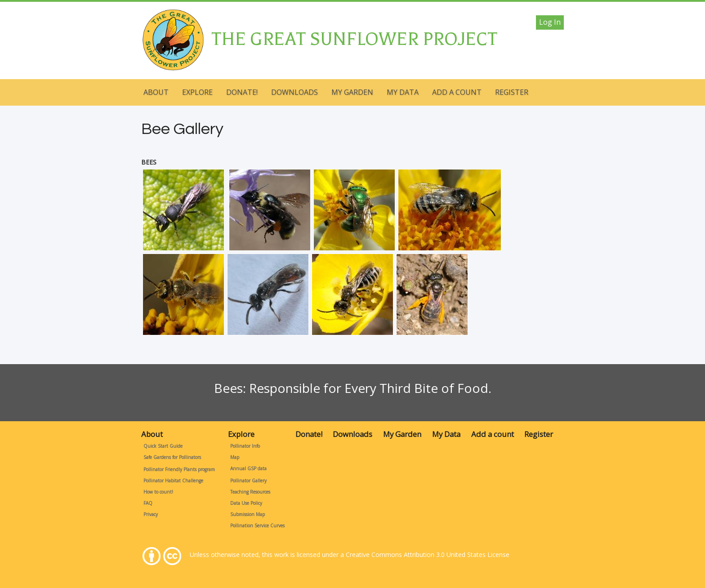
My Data (403, 92)
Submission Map (248, 514)
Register (512, 92)
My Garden (352, 92)
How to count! (158, 492)
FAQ (148, 503)
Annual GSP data (248, 468)
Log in (550, 22)
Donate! (242, 92)
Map (235, 457)
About (156, 92)
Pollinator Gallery (248, 481)
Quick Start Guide (163, 446)
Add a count (457, 92)
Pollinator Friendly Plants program (179, 469)
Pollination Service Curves (257, 526)
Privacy (151, 514)
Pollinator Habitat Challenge (173, 481)
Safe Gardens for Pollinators (172, 457)
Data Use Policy (246, 503)
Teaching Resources (250, 492)
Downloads (294, 92)
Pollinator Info (245, 446)
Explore (197, 92)
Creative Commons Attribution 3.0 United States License (428, 555)
